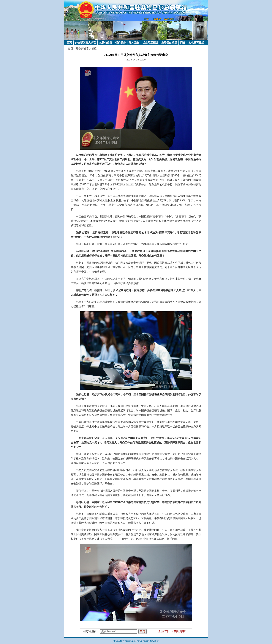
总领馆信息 (106, 43)
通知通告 (134, 43)
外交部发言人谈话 (86, 43)
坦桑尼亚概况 (150, 43)
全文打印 (163, 631)
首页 (69, 43)
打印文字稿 (179, 631)
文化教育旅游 (196, 43)
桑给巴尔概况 (169, 43)
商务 (183, 43)
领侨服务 (121, 43)
